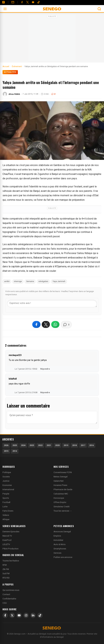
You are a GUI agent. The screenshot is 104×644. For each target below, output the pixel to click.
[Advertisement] (52, 39)
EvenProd (7, 540)
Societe (6, 477)
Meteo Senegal (61, 477)
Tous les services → (63, 511)
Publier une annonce (63, 557)
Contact (6, 594)
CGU (5, 603)
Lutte (5, 507)
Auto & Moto (60, 544)
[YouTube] (33, 2)
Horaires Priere (60, 485)
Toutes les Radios (11, 561)
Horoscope (59, 498)
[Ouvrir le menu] (5, 9)
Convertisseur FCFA (63, 472)
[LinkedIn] (33, 615)
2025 (15, 445)
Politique (7, 472)
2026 (6, 445)
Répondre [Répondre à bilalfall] (45, 392)
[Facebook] (22, 2)
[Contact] (13, 2)
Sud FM (6, 573)
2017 (83, 445)
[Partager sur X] (46, 324)
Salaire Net (59, 481)
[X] (12, 615)
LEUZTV (6, 544)
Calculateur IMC (61, 494)
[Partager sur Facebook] (36, 324)
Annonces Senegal (62, 532)
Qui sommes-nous (11, 590)
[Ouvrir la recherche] (99, 9)
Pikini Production (11, 549)
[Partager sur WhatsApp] (55, 324)
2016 (92, 445)
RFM (5, 565)
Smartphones (60, 549)
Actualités (10, 72)
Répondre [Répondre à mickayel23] (45, 369)
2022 (40, 445)
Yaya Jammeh (59, 281)
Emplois (57, 536)
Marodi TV (7, 536)
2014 (15, 451)
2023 (32, 445)
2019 (66, 445)
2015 (6, 451)
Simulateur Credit (62, 507)
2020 (57, 445)
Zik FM (6, 569)
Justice (6, 481)
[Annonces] (3, 2)
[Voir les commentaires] (66, 325)
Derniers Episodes (11, 532)
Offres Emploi (60, 502)
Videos (6, 515)
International (8, 489)
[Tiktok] (39, 2)
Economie (7, 485)
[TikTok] (40, 615)
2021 (49, 445)
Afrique (6, 519)
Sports (6, 498)
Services (57, 553)
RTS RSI (6, 578)
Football (6, 502)
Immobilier (58, 540)
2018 (74, 445)
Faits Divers (8, 511)
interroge (18, 281)
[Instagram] (26, 615)
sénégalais (43, 281)
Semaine (30, 281)
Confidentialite (9, 599)
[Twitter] (28, 2)
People (6, 494)
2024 (23, 445)
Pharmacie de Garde (63, 489)
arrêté (7, 281)
